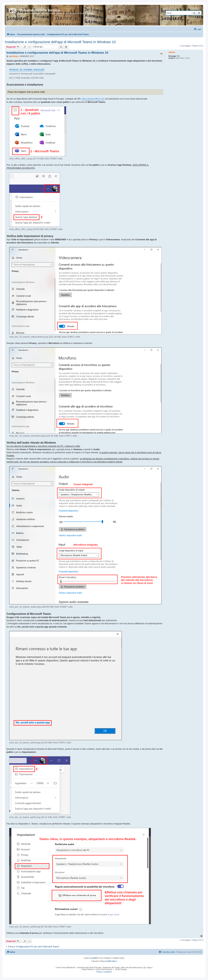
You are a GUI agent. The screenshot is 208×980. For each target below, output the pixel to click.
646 (178, 56)
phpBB (94, 958)
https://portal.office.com (93, 99)
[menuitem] (198, 29)
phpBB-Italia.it (112, 961)
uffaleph (172, 52)
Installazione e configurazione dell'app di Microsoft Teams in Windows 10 (60, 42)
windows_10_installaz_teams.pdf (27, 70)
